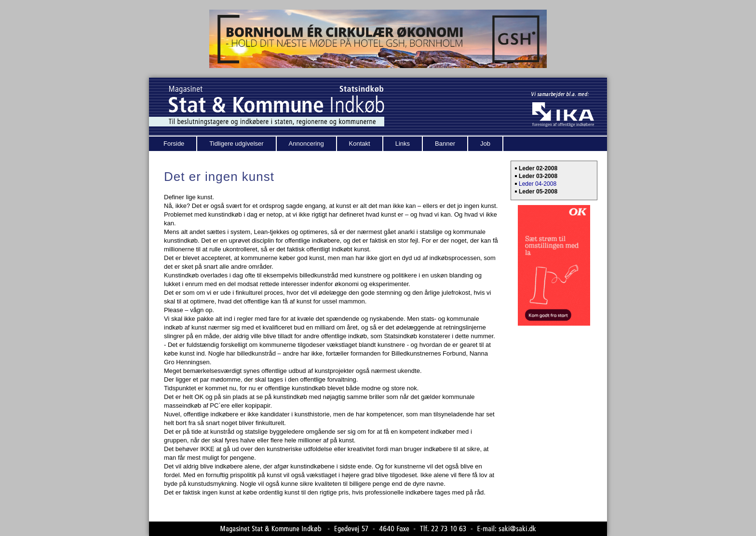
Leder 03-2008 (538, 176)
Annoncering (306, 144)
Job (485, 144)
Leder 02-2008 (538, 168)
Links (403, 144)
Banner (445, 144)
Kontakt (360, 144)
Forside (174, 144)
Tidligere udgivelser (236, 144)
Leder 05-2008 (538, 192)
